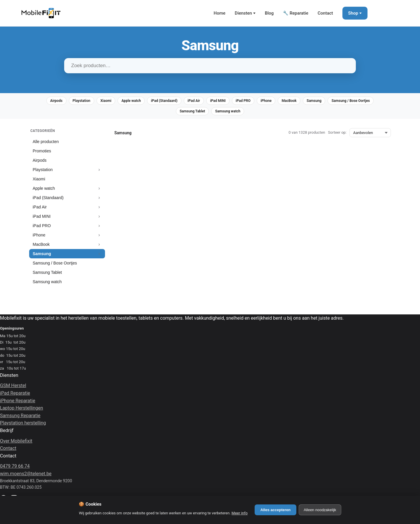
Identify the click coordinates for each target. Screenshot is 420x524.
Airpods (63, 101)
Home (220, 13)
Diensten (243, 13)
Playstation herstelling (23, 426)
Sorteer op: (337, 135)
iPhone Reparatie (18, 403)
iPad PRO (275, 101)
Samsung (355, 101)
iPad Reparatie (15, 396)
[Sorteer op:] (370, 136)
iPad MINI (246, 101)
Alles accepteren (275, 510)
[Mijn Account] (379, 13)
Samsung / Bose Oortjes (170, 113)
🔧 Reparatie (296, 13)
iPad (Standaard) (185, 101)
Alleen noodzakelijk (320, 510)
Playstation (92, 101)
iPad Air (218, 101)
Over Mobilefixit (16, 444)
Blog (269, 13)
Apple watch (148, 101)
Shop (353, 13)
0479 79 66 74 (15, 469)
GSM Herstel (13, 388)
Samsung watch (257, 113)
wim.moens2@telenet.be (26, 476)
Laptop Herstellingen (22, 411)
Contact (325, 13)
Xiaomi (120, 101)
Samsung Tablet (217, 113)
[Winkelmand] (397, 13)
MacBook (327, 101)
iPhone (301, 101)
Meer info (240, 513)
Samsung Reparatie (20, 418)
